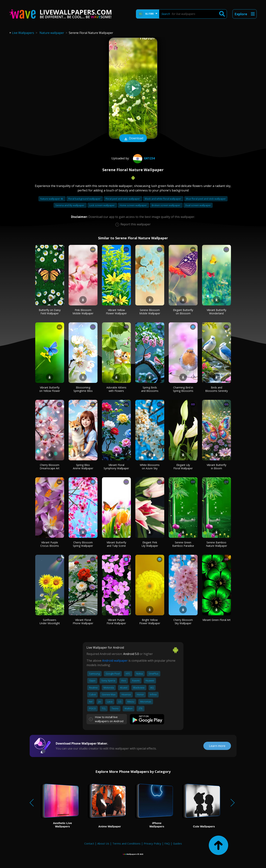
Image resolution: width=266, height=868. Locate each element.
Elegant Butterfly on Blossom (183, 312)
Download (133, 139)
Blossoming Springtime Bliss (83, 389)
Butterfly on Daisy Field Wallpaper (50, 312)
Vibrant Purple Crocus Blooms (50, 544)
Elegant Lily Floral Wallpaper (183, 467)
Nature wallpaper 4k (52, 199)
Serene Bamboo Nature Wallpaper (217, 544)
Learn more (217, 746)
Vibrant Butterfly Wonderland (217, 312)
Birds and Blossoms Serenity (217, 389)
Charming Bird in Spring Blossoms (183, 389)
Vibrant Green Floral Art (217, 620)
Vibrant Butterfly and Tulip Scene (116, 544)
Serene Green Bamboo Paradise (183, 544)
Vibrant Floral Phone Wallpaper (83, 622)
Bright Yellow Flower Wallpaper (150, 622)
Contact (89, 843)
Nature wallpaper (52, 33)
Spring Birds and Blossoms (150, 389)
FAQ (167, 843)
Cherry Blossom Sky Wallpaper (183, 622)
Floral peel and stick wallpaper (123, 199)
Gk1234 (143, 158)
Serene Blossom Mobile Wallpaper (150, 312)
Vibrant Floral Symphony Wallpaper (116, 467)
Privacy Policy (152, 843)
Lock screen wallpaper (102, 205)
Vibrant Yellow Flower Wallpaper (116, 312)
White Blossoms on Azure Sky (150, 467)
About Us (103, 843)
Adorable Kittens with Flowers (116, 389)
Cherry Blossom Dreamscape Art (50, 467)
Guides (177, 843)
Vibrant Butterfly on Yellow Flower (50, 389)
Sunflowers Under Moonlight (50, 622)
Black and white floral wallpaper (163, 199)
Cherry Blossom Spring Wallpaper (83, 544)
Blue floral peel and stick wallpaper (206, 199)
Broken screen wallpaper (166, 205)
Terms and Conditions (126, 843)
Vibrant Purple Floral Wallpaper (116, 622)
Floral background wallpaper (85, 199)
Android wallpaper (115, 661)
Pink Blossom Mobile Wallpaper (83, 312)
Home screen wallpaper (133, 205)
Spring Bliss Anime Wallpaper (83, 467)
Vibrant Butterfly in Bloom (217, 467)
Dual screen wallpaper (198, 205)
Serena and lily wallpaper (70, 205)
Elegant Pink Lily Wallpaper (150, 544)
